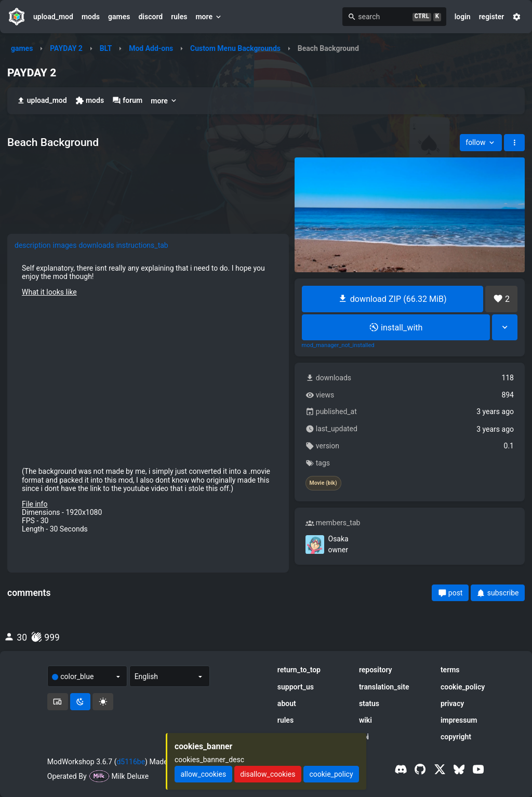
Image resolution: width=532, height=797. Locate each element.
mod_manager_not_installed (338, 346)
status (369, 703)
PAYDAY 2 (66, 48)
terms (450, 670)
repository (376, 670)
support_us (296, 687)
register (492, 17)
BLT (106, 48)
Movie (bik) (323, 483)
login (463, 17)
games (119, 17)
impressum (459, 720)
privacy (452, 703)
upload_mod (53, 17)
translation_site (384, 687)
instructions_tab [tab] (142, 245)
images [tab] (65, 245)
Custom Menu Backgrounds (235, 48)
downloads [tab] (96, 245)
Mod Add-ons (151, 48)
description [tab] (33, 245)
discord (150, 17)
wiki (365, 720)
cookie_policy (463, 687)
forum (127, 101)
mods (91, 17)
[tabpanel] (148, 398)
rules (179, 17)
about (287, 703)
